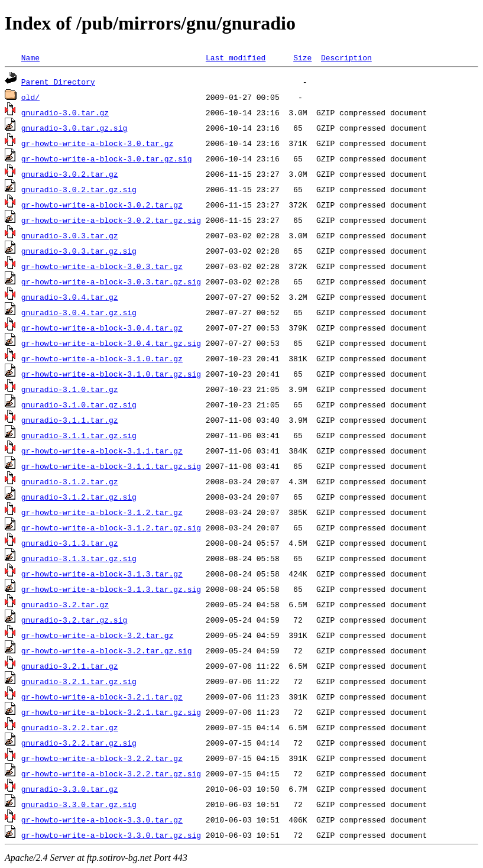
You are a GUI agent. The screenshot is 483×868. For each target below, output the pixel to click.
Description (346, 57)
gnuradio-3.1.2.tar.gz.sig (79, 497)
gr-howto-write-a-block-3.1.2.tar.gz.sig (111, 527)
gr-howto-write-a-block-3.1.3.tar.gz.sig (111, 589)
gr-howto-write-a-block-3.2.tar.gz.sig (107, 650)
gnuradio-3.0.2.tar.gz (70, 174)
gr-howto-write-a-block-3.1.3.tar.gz (102, 574)
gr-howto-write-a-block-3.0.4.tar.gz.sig (111, 343)
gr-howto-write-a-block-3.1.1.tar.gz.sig (111, 466)
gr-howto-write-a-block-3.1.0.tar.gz (102, 358)
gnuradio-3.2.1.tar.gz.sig (79, 681)
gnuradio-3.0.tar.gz (65, 112)
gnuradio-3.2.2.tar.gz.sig (79, 743)
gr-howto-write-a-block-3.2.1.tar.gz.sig (111, 712)
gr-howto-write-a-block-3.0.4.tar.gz (102, 328)
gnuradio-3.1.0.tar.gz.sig (79, 404)
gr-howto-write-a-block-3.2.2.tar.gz (102, 758)
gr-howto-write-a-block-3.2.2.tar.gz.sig (111, 773)
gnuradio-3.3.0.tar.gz (70, 789)
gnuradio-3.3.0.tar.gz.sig (79, 804)
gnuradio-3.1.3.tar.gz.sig (79, 558)
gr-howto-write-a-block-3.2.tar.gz (97, 635)
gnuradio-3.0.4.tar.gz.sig (79, 312)
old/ (30, 97)
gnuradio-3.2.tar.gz (65, 604)
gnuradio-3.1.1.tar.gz (70, 420)
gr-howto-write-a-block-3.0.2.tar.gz (102, 205)
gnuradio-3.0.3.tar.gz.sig (79, 251)
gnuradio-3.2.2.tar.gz (70, 727)
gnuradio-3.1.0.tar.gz (70, 389)
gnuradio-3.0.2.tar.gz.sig (79, 189)
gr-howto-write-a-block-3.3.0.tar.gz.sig (111, 835)
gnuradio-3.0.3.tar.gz (70, 235)
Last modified (236, 57)
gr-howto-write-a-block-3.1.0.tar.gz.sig (111, 374)
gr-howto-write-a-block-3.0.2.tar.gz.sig (111, 220)
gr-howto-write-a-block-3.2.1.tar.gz (102, 697)
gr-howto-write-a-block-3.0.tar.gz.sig (107, 158)
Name (30, 57)
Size (302, 57)
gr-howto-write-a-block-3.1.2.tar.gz (102, 512)
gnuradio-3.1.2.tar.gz (70, 481)
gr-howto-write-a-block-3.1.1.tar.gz (102, 451)
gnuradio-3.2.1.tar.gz (70, 666)
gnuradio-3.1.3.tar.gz (70, 543)
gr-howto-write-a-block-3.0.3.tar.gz (102, 266)
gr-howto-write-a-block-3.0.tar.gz (97, 143)
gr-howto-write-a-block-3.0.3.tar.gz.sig (111, 281)
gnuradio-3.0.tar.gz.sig (74, 128)
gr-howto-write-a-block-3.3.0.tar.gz (102, 820)
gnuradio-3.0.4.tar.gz (70, 297)
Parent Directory (58, 82)
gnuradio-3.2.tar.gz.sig (74, 620)
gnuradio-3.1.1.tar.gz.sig (79, 435)
